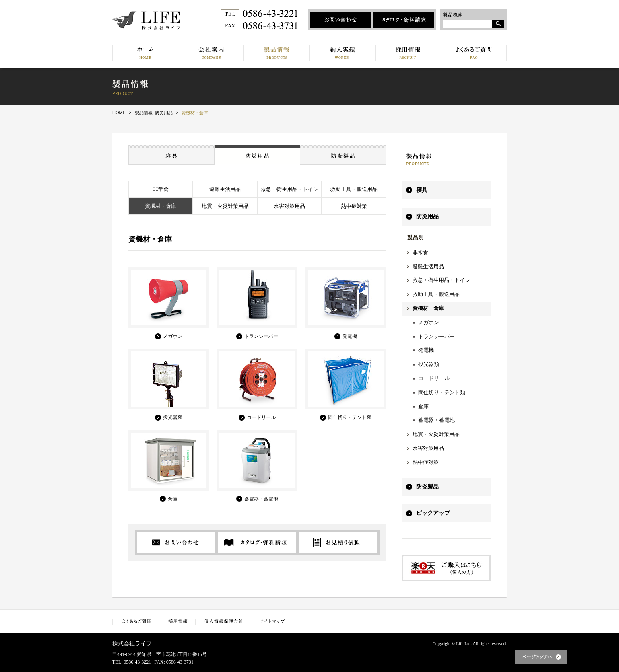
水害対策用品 (289, 206)
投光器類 (429, 364)
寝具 (422, 190)
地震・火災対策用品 (225, 206)
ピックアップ (433, 513)
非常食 (161, 189)
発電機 (426, 350)
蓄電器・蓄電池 (436, 420)
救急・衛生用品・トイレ (290, 189)
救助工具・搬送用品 (354, 189)
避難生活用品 (225, 189)
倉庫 (423, 406)
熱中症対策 (354, 206)
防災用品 (427, 217)
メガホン (429, 322)
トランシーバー (436, 336)
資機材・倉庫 (161, 206)
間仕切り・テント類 (442, 392)
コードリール (434, 378)
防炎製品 (427, 487)
